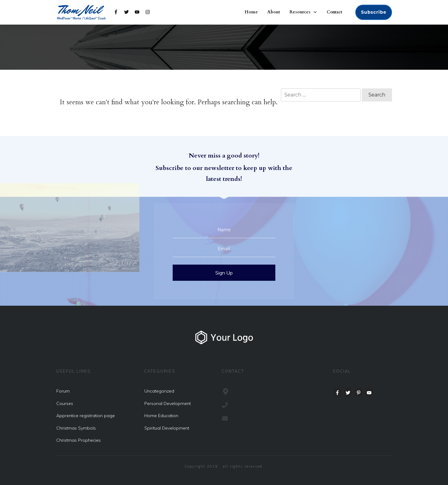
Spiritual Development (167, 428)
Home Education (161, 416)
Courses (65, 403)
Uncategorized (159, 391)
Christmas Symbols (76, 428)
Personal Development (168, 403)
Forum (63, 391)
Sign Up (224, 273)
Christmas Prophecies (79, 440)
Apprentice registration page (86, 416)
